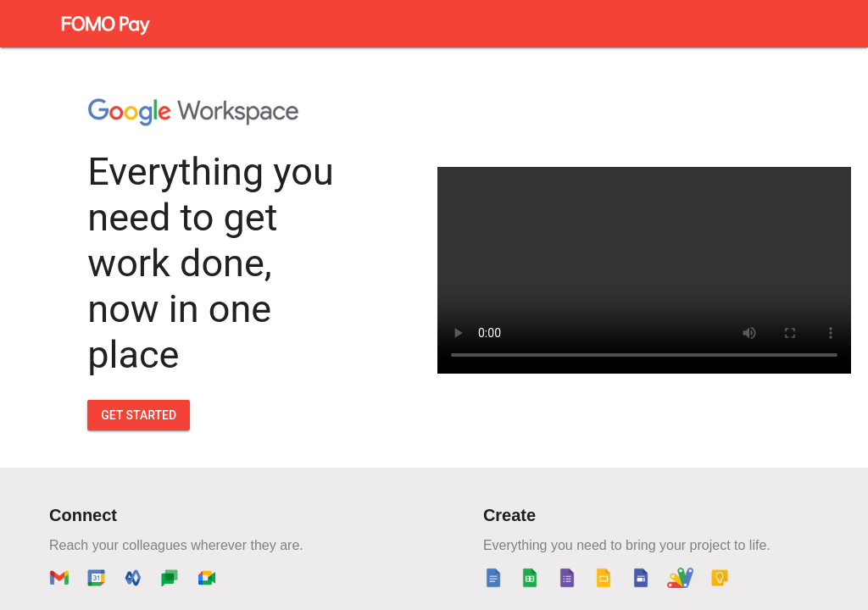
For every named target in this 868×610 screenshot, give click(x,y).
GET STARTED (139, 415)
